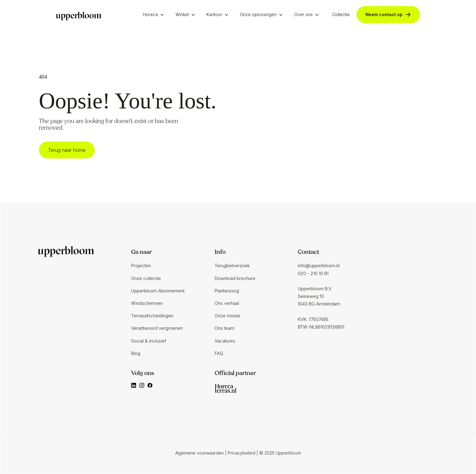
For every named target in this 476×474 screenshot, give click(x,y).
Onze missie (227, 316)
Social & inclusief (149, 341)
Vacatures (225, 341)
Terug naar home (67, 150)
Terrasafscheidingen (152, 316)
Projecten (141, 266)
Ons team (224, 328)
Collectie (341, 14)
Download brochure (235, 278)
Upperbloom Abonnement (158, 291)
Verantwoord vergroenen (157, 328)
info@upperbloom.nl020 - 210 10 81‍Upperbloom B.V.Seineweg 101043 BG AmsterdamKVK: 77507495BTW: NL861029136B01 (321, 296)
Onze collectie (146, 278)
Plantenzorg (227, 291)
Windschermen (147, 303)
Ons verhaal (227, 303)
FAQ (219, 353)
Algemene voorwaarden (199, 453)
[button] (155, 15)
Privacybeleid (241, 453)
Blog (136, 353)
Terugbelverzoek (232, 266)
